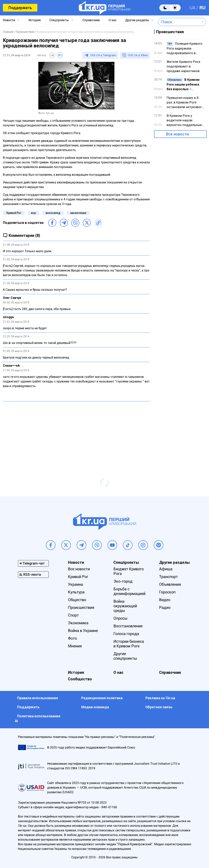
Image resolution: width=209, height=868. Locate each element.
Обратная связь (159, 707)
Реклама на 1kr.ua (160, 698)
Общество (77, 600)
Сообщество (80, 679)
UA (193, 8)
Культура (76, 592)
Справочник (91, 20)
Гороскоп (167, 592)
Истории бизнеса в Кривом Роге (129, 644)
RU (202, 8)
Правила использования (38, 698)
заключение (78, 213)
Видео (165, 600)
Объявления (170, 584)
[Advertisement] (76, 432)
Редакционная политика (102, 698)
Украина (76, 584)
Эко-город (123, 581)
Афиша (166, 569)
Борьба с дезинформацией (129, 591)
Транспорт (168, 577)
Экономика (78, 623)
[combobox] (179, 22)
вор (33, 213)
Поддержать (20, 8)
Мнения (75, 646)
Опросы (120, 618)
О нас (113, 20)
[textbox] (179, 22)
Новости (9, 20)
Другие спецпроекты (125, 656)
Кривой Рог (14, 213)
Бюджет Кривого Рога (129, 571)
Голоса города (126, 634)
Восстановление (128, 626)
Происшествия (81, 608)
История (35, 20)
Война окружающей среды (125, 606)
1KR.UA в (103, 55)
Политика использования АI (38, 718)
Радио (165, 608)
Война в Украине (83, 631)
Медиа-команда (95, 707)
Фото (72, 638)
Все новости (177, 134)
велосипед (53, 213)
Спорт (73, 615)
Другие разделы (137, 20)
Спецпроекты (59, 20)
